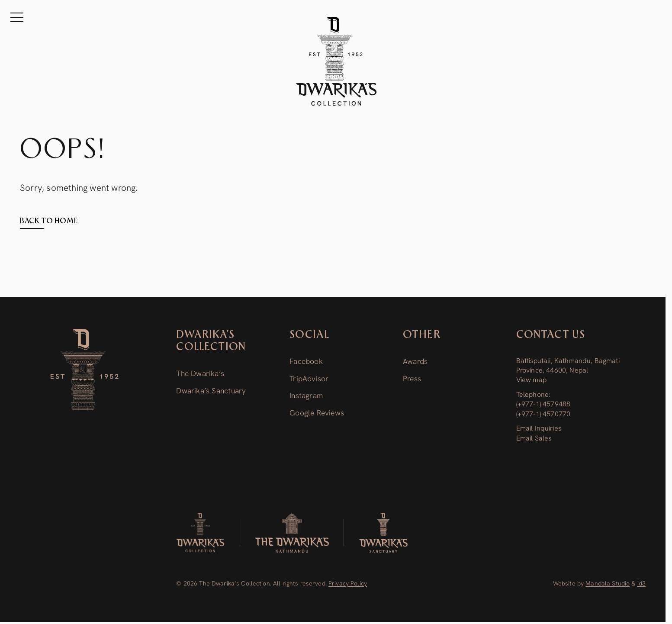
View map (531, 380)
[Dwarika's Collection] (200, 533)
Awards (415, 361)
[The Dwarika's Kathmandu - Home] (336, 61)
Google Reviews (317, 413)
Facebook (306, 361)
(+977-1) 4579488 (543, 404)
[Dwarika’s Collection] (85, 370)
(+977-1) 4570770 (543, 414)
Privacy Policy (348, 583)
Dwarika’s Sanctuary (211, 391)
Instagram (306, 396)
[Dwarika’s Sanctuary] (383, 533)
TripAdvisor (309, 379)
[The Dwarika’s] (292, 533)
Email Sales (534, 438)
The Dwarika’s (200, 373)
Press (412, 379)
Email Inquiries (539, 428)
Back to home (49, 221)
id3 (641, 583)
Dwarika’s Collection (211, 341)
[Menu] (17, 17)
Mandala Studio (608, 583)
